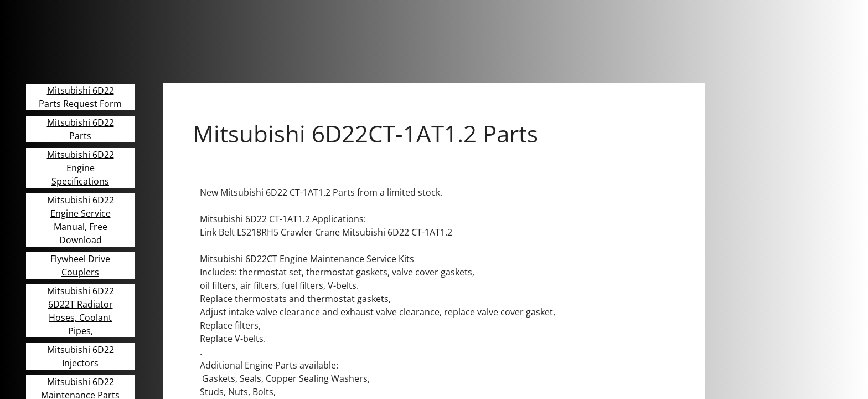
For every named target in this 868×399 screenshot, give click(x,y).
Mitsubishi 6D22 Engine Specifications (81, 168)
